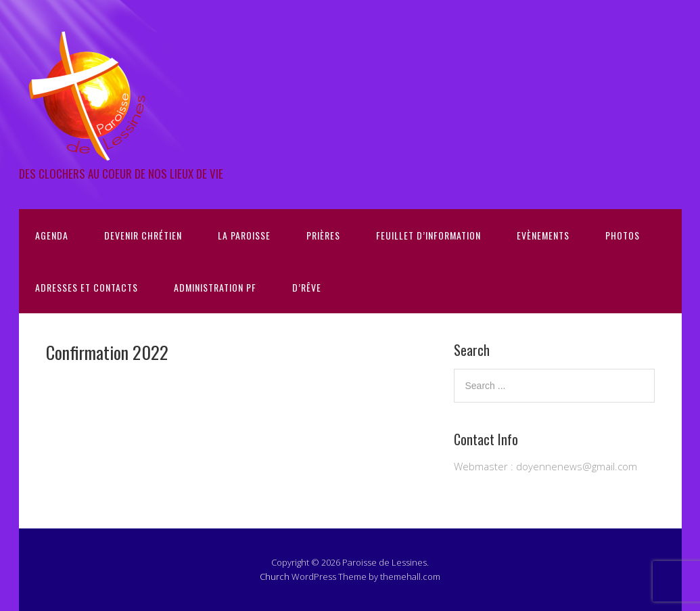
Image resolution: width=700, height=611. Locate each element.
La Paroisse (244, 235)
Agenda (52, 235)
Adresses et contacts (87, 287)
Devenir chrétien (143, 235)
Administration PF (215, 287)
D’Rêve (307, 287)
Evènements (543, 235)
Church (275, 576)
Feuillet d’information (428, 235)
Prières (323, 235)
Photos (623, 235)
